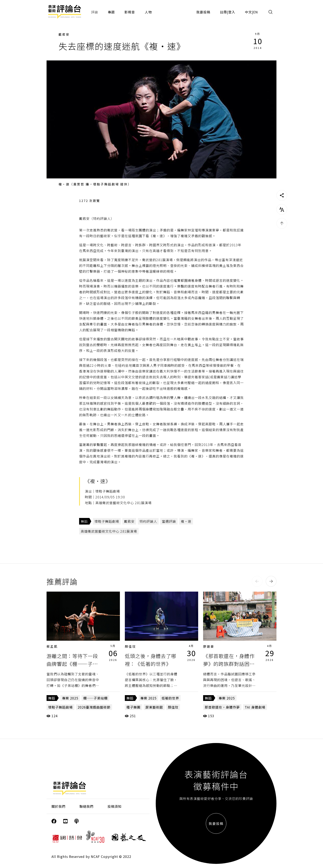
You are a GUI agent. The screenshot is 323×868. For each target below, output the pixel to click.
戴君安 (64, 34)
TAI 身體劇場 (255, 707)
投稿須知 (115, 806)
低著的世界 (170, 698)
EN (256, 12)
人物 (148, 12)
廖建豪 (209, 646)
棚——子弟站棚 (95, 698)
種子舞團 (133, 707)
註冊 (224, 12)
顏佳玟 (130, 646)
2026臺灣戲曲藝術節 (94, 707)
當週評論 (169, 521)
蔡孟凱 (52, 646)
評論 (95, 12)
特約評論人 (148, 521)
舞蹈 (84, 521)
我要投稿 (203, 12)
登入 (232, 12)
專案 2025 (70, 698)
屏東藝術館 (154, 707)
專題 (111, 12)
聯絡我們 (87, 806)
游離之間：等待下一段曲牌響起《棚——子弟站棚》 (72, 664)
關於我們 (59, 806)
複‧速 (186, 521)
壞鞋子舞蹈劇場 (107, 521)
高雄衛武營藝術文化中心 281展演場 (109, 531)
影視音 (130, 12)
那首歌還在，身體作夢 (222, 707)
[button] (257, 581)
